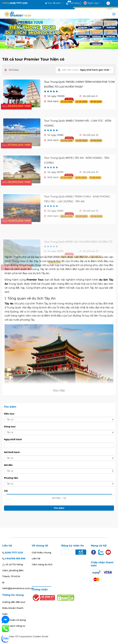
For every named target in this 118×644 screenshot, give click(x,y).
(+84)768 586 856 (14, 558)
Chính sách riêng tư (14, 626)
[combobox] (97, 70)
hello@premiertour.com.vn (15, 586)
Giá (6, 491)
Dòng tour (10, 427)
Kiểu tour (9, 414)
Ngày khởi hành (13, 439)
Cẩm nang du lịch (42, 564)
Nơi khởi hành (12, 452)
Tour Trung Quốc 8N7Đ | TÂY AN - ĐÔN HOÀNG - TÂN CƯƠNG (77, 182)
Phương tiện (11, 478)
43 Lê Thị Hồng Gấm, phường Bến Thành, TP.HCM (13, 570)
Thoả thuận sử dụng (14, 620)
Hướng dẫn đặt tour (14, 602)
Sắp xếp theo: (69, 70)
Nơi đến (8, 465)
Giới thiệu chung (41, 552)
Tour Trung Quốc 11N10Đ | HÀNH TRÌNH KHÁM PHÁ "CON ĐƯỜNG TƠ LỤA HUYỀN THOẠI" (79, 88)
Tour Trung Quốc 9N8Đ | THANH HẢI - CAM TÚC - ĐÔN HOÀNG (78, 142)
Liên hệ (36, 558)
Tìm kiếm (59, 508)
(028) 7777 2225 (13, 552)
